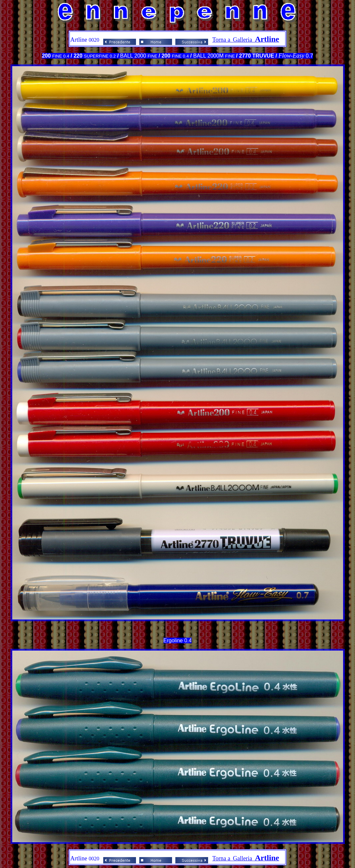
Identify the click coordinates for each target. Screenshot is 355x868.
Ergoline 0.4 (177, 640)
